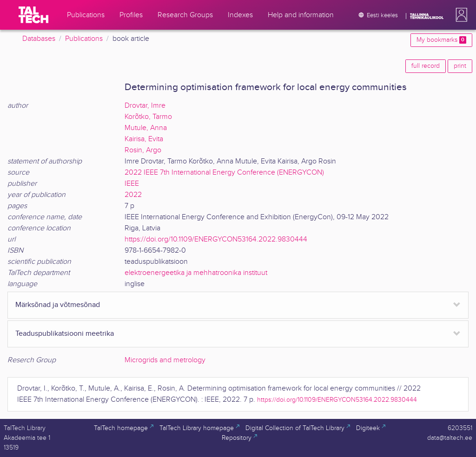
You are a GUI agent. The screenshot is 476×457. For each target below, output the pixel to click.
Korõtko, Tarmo (148, 117)
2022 (133, 195)
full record (426, 66)
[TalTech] (33, 15)
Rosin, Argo (143, 150)
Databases (39, 39)
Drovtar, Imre (145, 106)
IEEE (132, 184)
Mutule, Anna (146, 128)
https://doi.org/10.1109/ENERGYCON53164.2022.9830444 (216, 239)
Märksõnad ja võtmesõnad (58, 305)
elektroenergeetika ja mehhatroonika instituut (196, 273)
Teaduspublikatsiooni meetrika (65, 334)
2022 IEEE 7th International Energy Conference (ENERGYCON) (224, 173)
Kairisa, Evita (144, 139)
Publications (84, 39)
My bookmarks (441, 40)
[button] (460, 15)
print (460, 66)
